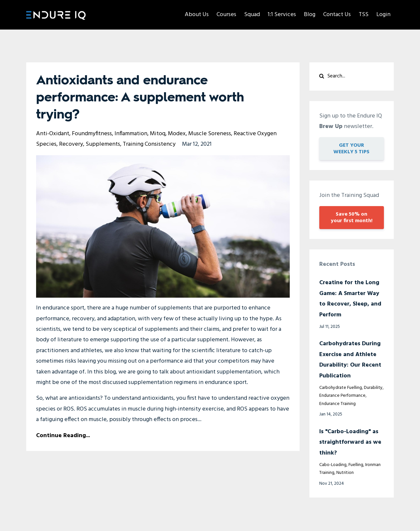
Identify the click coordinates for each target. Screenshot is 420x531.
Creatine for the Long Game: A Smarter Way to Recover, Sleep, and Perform (350, 299)
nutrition (345, 473)
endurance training (337, 404)
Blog (310, 15)
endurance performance (342, 396)
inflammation (131, 134)
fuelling (356, 465)
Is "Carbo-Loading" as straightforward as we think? (350, 442)
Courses (226, 15)
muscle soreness (210, 134)
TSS (364, 15)
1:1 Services (282, 15)
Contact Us (337, 15)
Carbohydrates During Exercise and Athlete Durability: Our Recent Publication (350, 360)
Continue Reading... (63, 436)
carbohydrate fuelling (341, 388)
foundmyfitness (92, 134)
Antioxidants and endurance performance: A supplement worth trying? (140, 98)
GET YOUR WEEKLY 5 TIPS (351, 149)
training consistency (149, 144)
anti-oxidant (53, 134)
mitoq (158, 134)
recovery (71, 144)
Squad (252, 15)
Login (383, 15)
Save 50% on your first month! (352, 218)
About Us (197, 15)
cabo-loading (333, 465)
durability (373, 388)
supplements (103, 144)
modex (177, 134)
